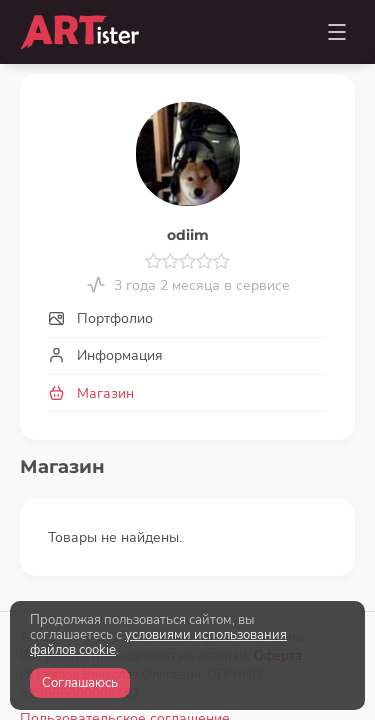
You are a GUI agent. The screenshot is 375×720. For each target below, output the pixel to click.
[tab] (187, 319)
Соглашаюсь (80, 683)
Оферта (278, 552)
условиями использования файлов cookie (158, 642)
